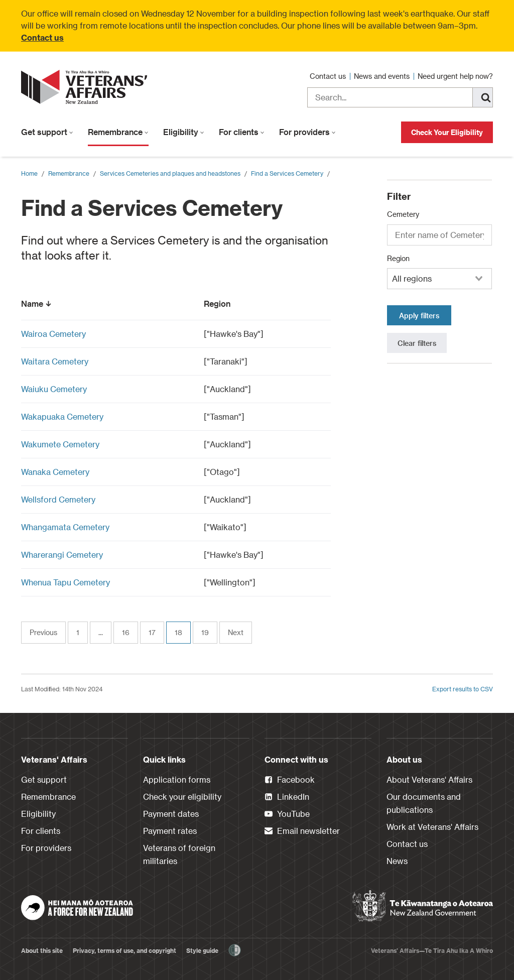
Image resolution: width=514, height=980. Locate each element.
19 (205, 632)
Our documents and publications (424, 803)
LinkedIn (287, 797)
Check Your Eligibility (447, 132)
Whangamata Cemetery (65, 527)
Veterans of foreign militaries (179, 854)
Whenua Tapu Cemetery (66, 582)
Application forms (177, 779)
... (101, 632)
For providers (307, 132)
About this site (42, 950)
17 (152, 632)
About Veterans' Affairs (429, 779)
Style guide (202, 950)
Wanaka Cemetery (55, 472)
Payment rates (170, 831)
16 (126, 632)
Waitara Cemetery (55, 361)
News (397, 861)
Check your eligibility (182, 797)
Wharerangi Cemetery (62, 555)
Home (29, 173)
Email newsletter (302, 831)
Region (222, 303)
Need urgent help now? (455, 76)
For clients (242, 132)
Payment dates (171, 814)
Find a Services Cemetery (287, 173)
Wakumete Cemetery (60, 444)
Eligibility (184, 132)
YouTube (287, 814)
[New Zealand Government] (423, 906)
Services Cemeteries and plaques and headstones (170, 173)
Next (236, 632)
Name (37, 303)
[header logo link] (86, 87)
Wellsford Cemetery (58, 499)
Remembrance (118, 132)
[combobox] (439, 279)
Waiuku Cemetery (54, 389)
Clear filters (417, 343)
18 (178, 632)
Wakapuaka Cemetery (62, 416)
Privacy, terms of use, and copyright (124, 950)
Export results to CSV (463, 689)
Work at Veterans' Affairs (432, 827)
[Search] (483, 97)
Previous (43, 632)
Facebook (290, 780)
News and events (383, 76)
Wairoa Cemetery (53, 334)
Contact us (42, 37)
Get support (47, 132)
